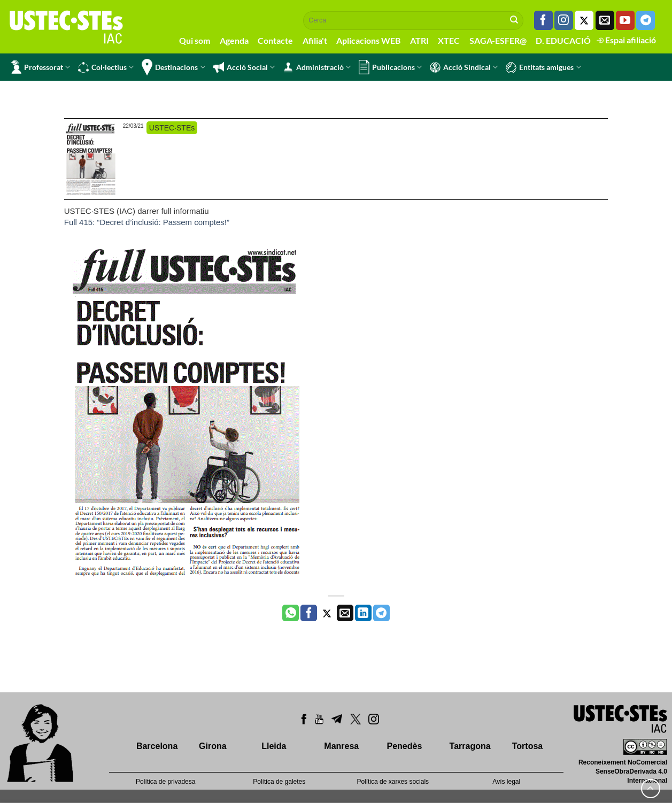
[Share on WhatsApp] (291, 613)
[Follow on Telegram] (646, 20)
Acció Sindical (464, 67)
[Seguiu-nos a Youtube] (625, 20)
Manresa (341, 746)
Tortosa (527, 746)
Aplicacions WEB (368, 40)
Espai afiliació (626, 40)
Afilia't (315, 40)
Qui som (195, 40)
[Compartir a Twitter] (327, 613)
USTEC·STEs (172, 128)
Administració (317, 67)
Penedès (404, 746)
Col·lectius (106, 67)
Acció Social (244, 67)
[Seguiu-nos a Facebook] (543, 20)
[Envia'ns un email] (605, 20)
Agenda (234, 40)
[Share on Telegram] (381, 613)
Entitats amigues (543, 67)
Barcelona (157, 746)
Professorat (40, 67)
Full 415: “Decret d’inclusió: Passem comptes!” (147, 222)
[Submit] (514, 20)
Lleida (274, 746)
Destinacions (173, 67)
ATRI (419, 40)
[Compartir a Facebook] (309, 613)
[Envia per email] (345, 613)
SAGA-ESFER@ (498, 40)
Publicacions (390, 67)
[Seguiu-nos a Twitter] (584, 20)
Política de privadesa (165, 782)
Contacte (275, 40)
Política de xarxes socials (393, 782)
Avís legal (506, 782)
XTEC (449, 40)
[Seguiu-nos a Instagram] (564, 20)
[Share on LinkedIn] (363, 613)
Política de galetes (279, 782)
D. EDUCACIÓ (563, 40)
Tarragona (470, 746)
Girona (213, 746)
